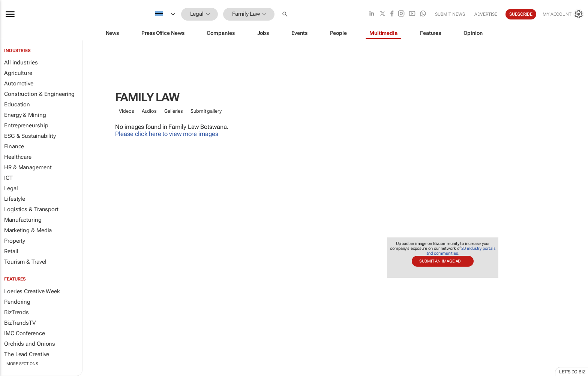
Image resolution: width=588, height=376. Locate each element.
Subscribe (521, 14)
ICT (8, 178)
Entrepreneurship (26, 125)
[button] (286, 14)
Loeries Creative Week (32, 291)
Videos (126, 111)
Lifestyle (15, 199)
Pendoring (17, 302)
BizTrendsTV (20, 323)
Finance (14, 146)
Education (17, 104)
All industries (21, 63)
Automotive (19, 84)
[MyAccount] (563, 14)
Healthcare (18, 157)
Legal (11, 188)
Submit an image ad (440, 261)
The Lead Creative (27, 354)
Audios (149, 111)
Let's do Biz (572, 372)
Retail (11, 251)
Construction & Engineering (39, 94)
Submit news (450, 14)
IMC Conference (25, 333)
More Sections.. (23, 364)
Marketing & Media (28, 230)
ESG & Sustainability (30, 136)
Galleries (174, 111)
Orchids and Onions (30, 344)
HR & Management (28, 167)
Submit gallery (206, 111)
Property (15, 241)
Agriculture (18, 73)
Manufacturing (23, 220)
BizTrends (16, 312)
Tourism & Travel (25, 262)
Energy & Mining (25, 115)
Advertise (486, 14)
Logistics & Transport (31, 209)
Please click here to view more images (166, 134)
